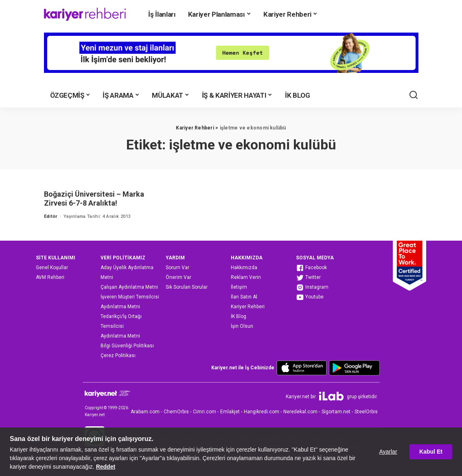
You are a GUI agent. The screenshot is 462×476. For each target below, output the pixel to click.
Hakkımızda (244, 268)
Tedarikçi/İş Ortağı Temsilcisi (121, 321)
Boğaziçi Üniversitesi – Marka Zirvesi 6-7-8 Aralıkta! (94, 199)
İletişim (239, 287)
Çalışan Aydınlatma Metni (129, 287)
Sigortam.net (336, 412)
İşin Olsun (242, 326)
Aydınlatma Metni (120, 307)
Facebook (311, 268)
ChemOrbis (176, 412)
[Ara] (414, 95)
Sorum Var (177, 268)
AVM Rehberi (50, 277)
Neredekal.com (300, 412)
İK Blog (239, 316)
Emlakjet (230, 412)
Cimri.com (205, 412)
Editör (51, 216)
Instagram (312, 287)
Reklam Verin (246, 277)
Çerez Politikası (118, 355)
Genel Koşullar (52, 268)
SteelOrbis (366, 412)
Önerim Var (178, 277)
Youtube (310, 297)
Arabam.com (145, 412)
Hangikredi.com (262, 412)
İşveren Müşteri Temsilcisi (130, 297)
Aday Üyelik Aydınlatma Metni (127, 272)
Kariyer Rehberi (248, 307)
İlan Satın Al (244, 297)
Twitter (308, 278)
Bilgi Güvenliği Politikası (127, 346)
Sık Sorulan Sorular (187, 287)
